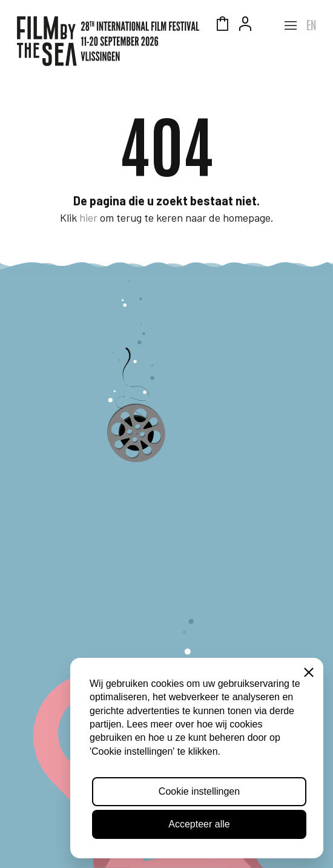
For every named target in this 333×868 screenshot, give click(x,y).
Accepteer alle (199, 824)
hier (88, 217)
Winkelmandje (222, 25)
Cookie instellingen (199, 791)
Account (245, 25)
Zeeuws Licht (268, 25)
